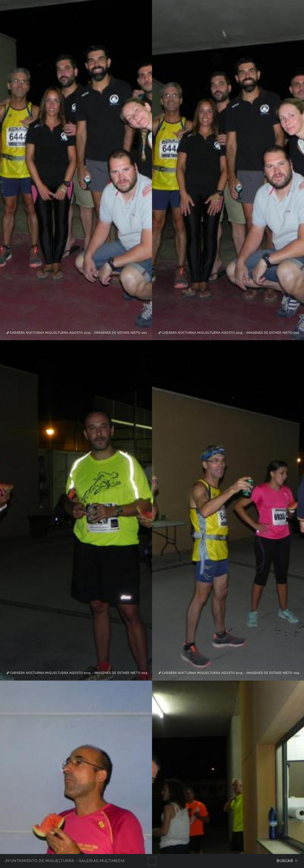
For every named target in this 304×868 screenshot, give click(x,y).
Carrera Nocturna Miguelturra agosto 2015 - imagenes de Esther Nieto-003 (78, 673)
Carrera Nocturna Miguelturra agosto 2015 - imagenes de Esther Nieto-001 (78, 333)
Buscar (285, 861)
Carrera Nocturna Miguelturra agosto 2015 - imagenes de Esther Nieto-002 (230, 333)
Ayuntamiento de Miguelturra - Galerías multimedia (65, 861)
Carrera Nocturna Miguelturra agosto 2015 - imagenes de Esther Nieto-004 (230, 673)
